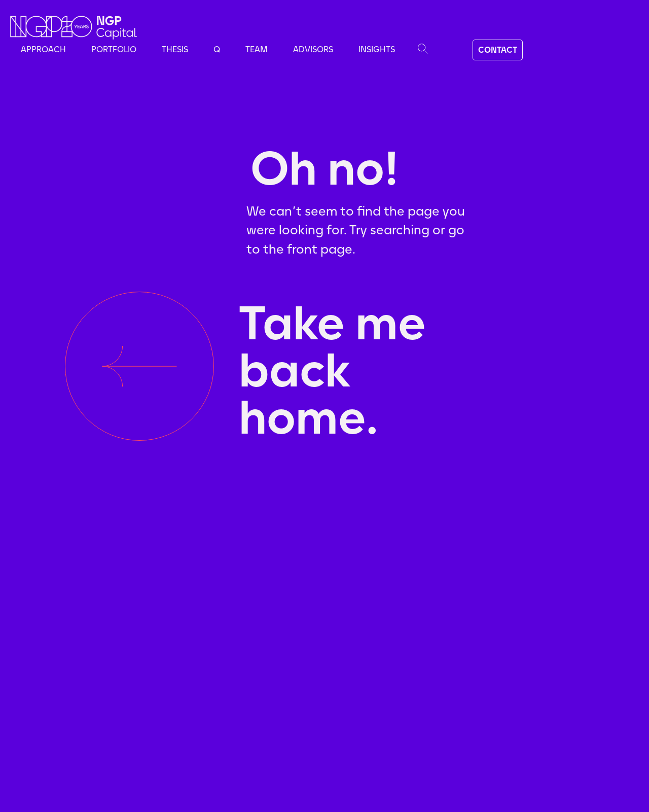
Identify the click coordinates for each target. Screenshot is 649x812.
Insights (377, 49)
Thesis (175, 49)
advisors (313, 49)
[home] (74, 28)
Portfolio (114, 49)
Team (257, 49)
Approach (43, 49)
